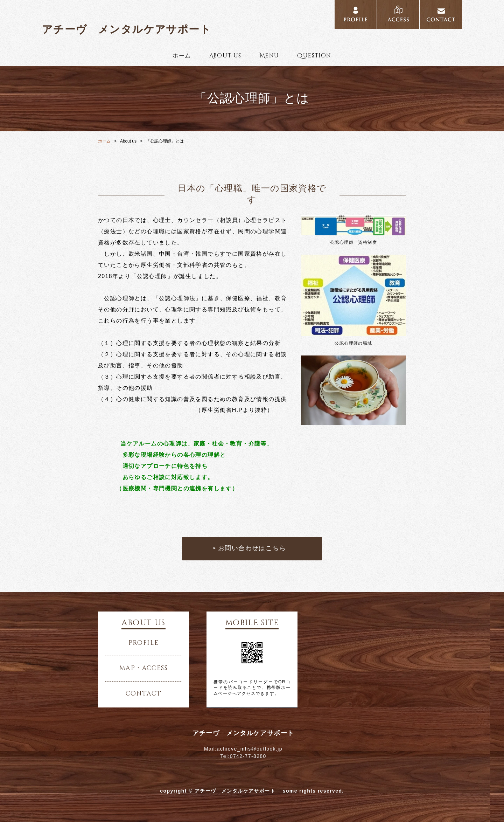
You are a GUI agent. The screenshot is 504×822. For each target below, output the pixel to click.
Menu (269, 56)
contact (144, 694)
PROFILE (356, 15)
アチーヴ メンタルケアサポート (132, 29)
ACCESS (398, 15)
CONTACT (441, 15)
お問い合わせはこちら (252, 548)
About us (225, 56)
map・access (143, 668)
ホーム (182, 56)
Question (314, 56)
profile (144, 643)
